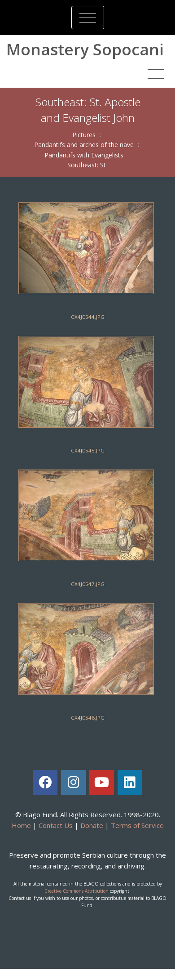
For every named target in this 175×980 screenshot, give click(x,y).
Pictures (84, 135)
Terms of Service (137, 825)
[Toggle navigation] (88, 18)
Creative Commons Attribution (77, 891)
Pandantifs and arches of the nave (84, 145)
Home (21, 825)
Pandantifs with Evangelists (84, 155)
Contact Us (56, 825)
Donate (92, 825)
